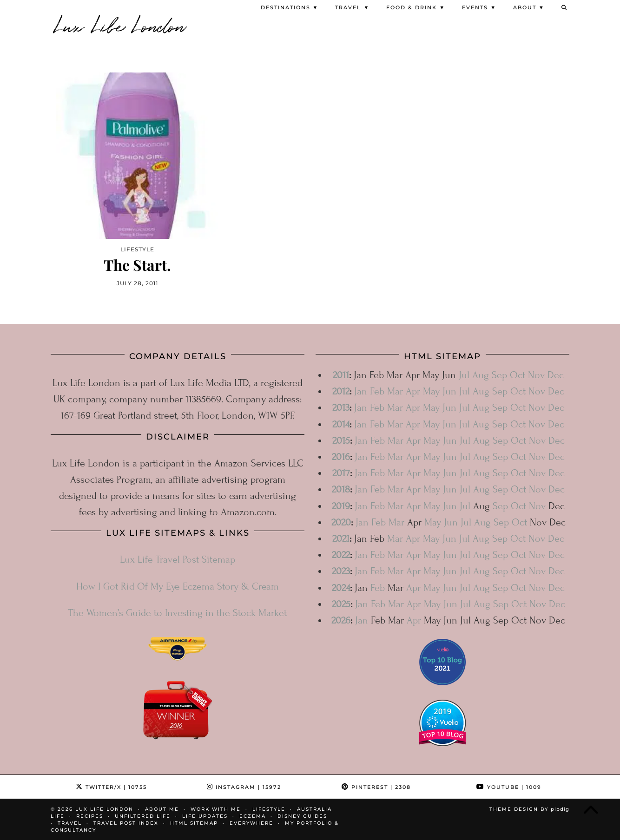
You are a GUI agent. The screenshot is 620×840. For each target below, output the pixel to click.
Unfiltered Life (143, 816)
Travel (70, 823)
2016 (341, 456)
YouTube (509, 787)
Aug (481, 375)
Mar (395, 391)
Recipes (90, 816)
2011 (341, 375)
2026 (341, 620)
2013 (341, 407)
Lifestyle (269, 809)
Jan (361, 391)
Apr (413, 391)
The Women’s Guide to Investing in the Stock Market (178, 613)
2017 (341, 473)
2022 (341, 555)
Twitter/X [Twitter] (111, 787)
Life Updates (205, 816)
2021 (341, 538)
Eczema (253, 816)
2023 (341, 571)
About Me (162, 809)
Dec (556, 375)
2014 (341, 424)
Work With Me (216, 809)
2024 (341, 587)
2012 (341, 391)
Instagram (244, 787)
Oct (518, 375)
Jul (464, 375)
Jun (449, 391)
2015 (341, 440)
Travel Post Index (126, 823)
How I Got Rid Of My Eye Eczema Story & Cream (178, 586)
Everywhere (251, 823)
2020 (341, 522)
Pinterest (376, 787)
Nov (536, 375)
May (431, 391)
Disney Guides (302, 816)
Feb (377, 391)
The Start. (137, 264)
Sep (499, 375)
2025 (341, 604)
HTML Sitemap (194, 823)
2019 (341, 505)
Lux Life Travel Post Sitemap (178, 559)
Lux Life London (121, 24)
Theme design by (529, 809)
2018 (341, 489)
